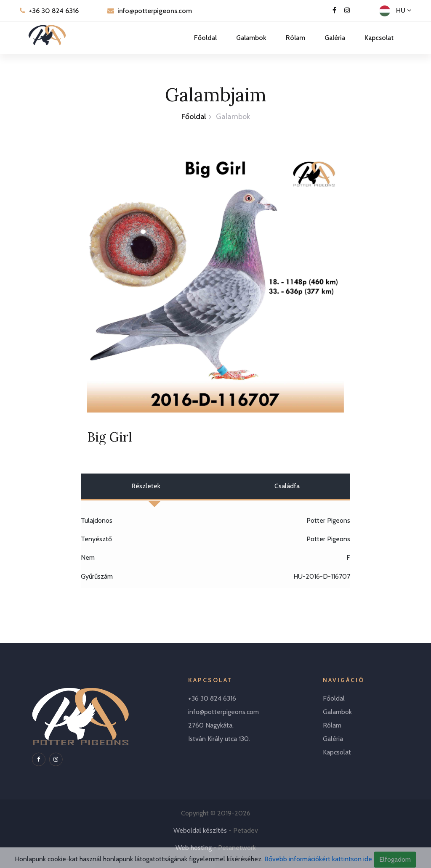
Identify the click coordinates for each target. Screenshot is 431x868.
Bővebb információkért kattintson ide (318, 863)
